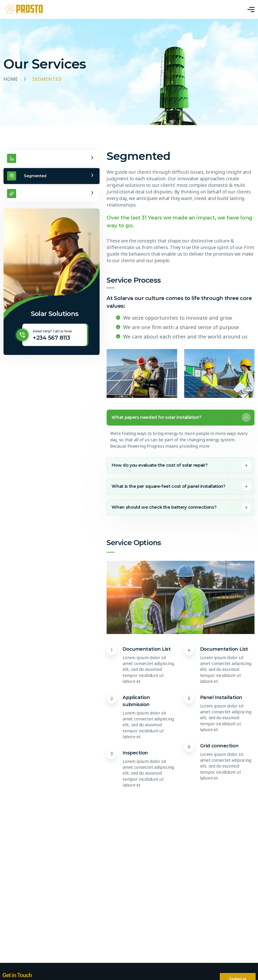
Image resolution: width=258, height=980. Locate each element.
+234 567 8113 (51, 338)
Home (11, 79)
